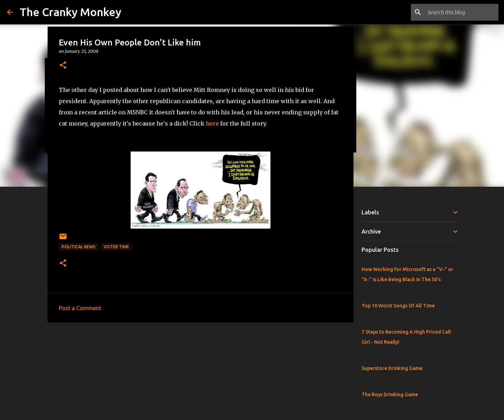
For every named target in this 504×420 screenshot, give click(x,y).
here (212, 123)
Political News (79, 247)
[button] (63, 66)
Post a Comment (80, 308)
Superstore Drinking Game (392, 368)
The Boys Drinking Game (390, 394)
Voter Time (116, 247)
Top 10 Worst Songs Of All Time (398, 306)
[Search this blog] (462, 12)
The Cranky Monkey (71, 12)
